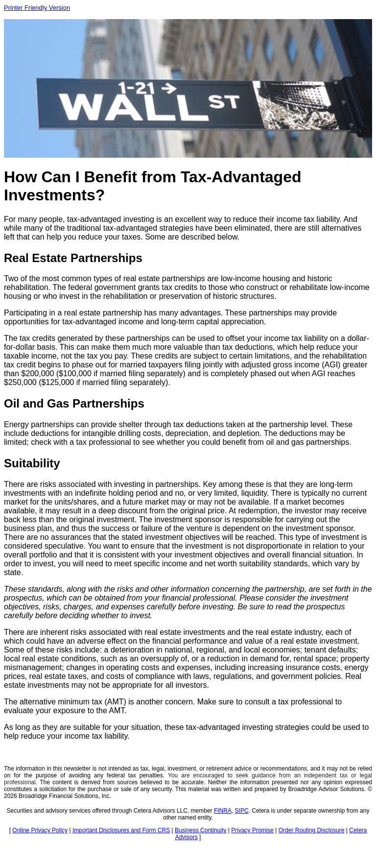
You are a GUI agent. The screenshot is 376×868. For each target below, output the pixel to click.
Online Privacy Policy (40, 830)
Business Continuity (200, 830)
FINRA (223, 811)
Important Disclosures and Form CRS (121, 830)
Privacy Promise (252, 830)
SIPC (242, 811)
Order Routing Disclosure (312, 830)
